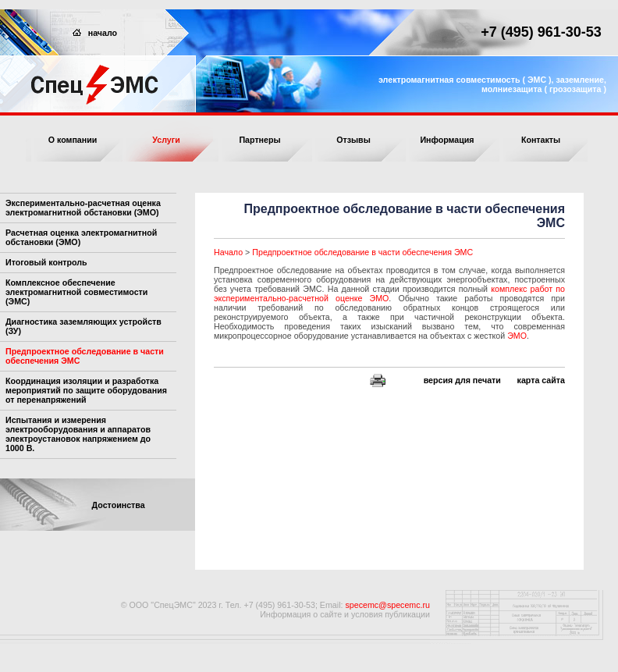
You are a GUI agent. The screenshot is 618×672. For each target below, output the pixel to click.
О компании (73, 140)
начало (95, 33)
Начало (228, 252)
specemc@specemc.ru (387, 605)
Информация (447, 140)
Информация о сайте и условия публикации (345, 614)
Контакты (541, 140)
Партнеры (259, 140)
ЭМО (517, 336)
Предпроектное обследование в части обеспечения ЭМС (362, 252)
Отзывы (353, 140)
